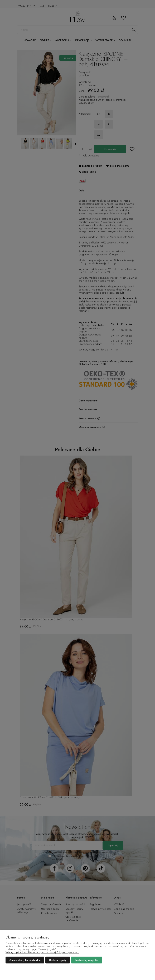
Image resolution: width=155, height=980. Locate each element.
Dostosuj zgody (58, 960)
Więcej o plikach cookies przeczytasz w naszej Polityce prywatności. (42, 952)
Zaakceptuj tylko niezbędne (25, 960)
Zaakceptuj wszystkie (87, 960)
